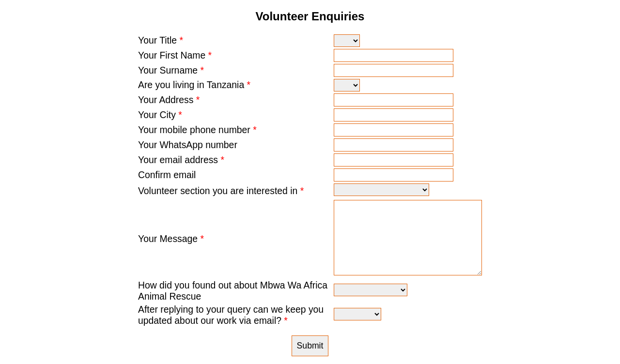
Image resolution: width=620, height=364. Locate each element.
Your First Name (175, 55)
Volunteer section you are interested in (221, 191)
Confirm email (167, 175)
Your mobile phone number (197, 130)
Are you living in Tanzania (194, 85)
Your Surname (171, 70)
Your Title (161, 40)
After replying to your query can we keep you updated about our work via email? (231, 315)
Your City (160, 115)
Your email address (181, 160)
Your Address (169, 100)
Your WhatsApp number (188, 145)
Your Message (171, 239)
